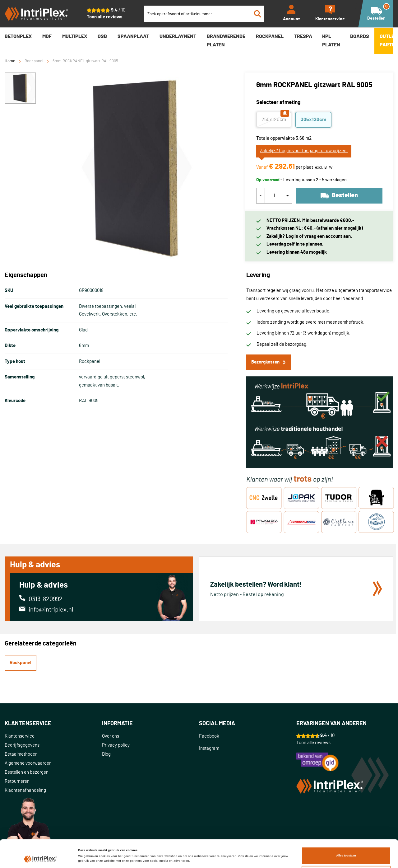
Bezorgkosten (268, 362)
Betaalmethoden (21, 754)
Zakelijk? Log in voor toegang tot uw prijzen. (304, 151)
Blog (106, 754)
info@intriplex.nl (51, 610)
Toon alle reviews (105, 17)
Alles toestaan (346, 833)
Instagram (209, 748)
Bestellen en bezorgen (27, 772)
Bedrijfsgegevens (22, 745)
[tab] (53, 724)
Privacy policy (116, 745)
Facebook (209, 736)
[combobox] (204, 14)
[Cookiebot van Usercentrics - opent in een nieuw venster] (40, 858)
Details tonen (88, 849)
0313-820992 (46, 599)
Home (10, 61)
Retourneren (17, 781)
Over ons (111, 736)
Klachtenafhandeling (25, 790)
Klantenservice (20, 736)
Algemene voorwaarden (28, 763)
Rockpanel (34, 61)
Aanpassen (346, 852)
